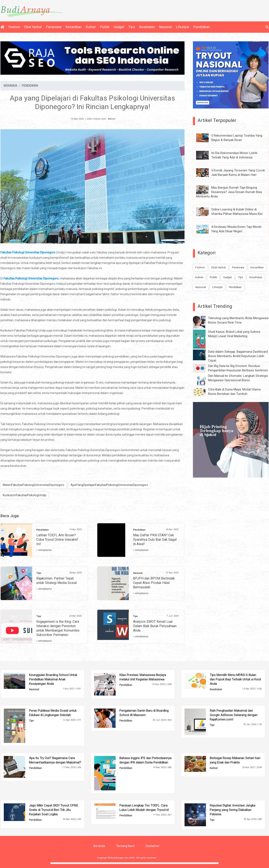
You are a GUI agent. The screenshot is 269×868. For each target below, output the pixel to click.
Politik (105, 27)
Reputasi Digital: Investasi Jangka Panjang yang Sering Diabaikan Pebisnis (233, 810)
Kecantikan (74, 27)
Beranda (99, 846)
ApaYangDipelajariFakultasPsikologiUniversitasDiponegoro (109, 485)
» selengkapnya (44, 550)
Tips (132, 27)
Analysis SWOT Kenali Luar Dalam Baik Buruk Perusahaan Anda (155, 626)
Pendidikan (202, 27)
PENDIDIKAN (30, 86)
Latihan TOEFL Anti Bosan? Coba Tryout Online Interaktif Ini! (57, 540)
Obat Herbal (33, 27)
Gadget (119, 27)
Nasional (165, 27)
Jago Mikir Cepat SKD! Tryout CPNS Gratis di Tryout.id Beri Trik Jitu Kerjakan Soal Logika (53, 810)
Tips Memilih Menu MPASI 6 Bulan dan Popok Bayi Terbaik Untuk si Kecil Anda (235, 679)
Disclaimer (153, 846)
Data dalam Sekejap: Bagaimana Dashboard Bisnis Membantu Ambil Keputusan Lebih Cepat (238, 356)
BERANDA (11, 86)
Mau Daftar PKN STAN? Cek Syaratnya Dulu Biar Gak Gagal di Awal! (155, 540)
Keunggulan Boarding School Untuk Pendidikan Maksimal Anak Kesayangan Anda (53, 679)
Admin (112, 119)
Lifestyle (183, 27)
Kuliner (91, 27)
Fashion (14, 27)
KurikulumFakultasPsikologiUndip (25, 495)
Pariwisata (54, 27)
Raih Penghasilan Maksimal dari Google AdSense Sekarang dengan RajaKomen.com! (234, 715)
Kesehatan (147, 27)
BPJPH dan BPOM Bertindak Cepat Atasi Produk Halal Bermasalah (154, 583)
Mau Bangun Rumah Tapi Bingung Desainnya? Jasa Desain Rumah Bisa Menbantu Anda (229, 192)
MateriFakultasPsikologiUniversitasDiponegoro (34, 485)
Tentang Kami (125, 846)
